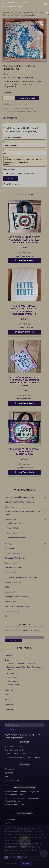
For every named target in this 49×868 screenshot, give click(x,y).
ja (5, 173)
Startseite (9, 655)
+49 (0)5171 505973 (12, 7)
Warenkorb (9, 690)
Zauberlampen (11, 573)
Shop (7, 660)
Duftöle (8, 587)
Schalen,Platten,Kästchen (16, 538)
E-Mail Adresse (10, 146)
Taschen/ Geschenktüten (22, 109)
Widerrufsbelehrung (12, 780)
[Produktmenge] (8, 98)
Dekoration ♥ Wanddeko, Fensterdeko (19, 497)
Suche (12, 729)
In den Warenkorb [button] (25, 260)
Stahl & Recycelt (11, 507)
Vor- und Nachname (12, 138)
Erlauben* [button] (26, 863)
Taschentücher (11, 602)
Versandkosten (27, 78)
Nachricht (8, 153)
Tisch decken (10, 548)
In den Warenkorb (27, 98)
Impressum (9, 773)
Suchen (14, 640)
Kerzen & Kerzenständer (14, 553)
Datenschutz (9, 169)
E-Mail (23, 3)
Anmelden (8, 3)
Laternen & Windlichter (14, 568)
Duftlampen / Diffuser (13, 582)
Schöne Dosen (12, 533)
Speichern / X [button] (11, 863)
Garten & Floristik (11, 563)
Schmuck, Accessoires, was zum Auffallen (21, 577)
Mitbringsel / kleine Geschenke (17, 597)
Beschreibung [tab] (10, 118)
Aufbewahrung (11, 519)
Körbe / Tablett (12, 528)
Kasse (7, 695)
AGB (7, 700)
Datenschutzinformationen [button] (16, 853)
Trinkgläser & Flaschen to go (16, 558)
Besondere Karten (12, 592)
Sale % (8, 616)
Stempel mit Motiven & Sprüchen (17, 607)
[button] (42, 23)
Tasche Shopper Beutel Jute (24, 111)
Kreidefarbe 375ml (12, 611)
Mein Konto (9, 705)
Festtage (8, 544)
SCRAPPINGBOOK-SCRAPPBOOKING (20, 502)
